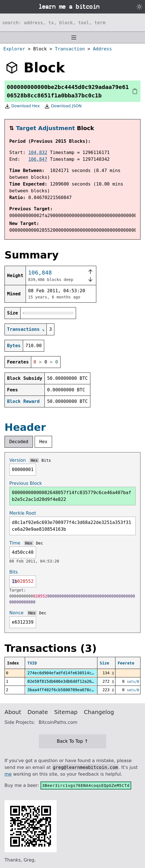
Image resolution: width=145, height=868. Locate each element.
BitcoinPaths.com (58, 722)
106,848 (40, 273)
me (8, 774)
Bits (46, 460)
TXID (32, 663)
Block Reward (23, 401)
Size (104, 663)
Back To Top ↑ (72, 741)
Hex (43, 442)
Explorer (14, 49)
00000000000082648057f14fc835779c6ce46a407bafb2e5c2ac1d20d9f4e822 (72, 496)
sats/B (133, 682)
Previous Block (26, 483)
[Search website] (72, 23)
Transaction (70, 49)
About (13, 712)
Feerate (126, 663)
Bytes (14, 346)
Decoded (19, 442)
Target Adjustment (45, 128)
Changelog (99, 712)
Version (18, 460)
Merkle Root (23, 513)
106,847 (38, 159)
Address (102, 49)
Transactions (23, 329)
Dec (40, 543)
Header (25, 427)
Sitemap (66, 712)
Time (15, 543)
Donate (38, 712)
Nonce (16, 613)
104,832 (38, 152)
